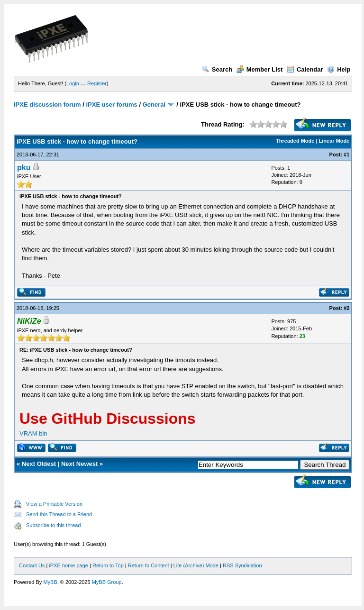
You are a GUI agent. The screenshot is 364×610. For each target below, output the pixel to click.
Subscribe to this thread (54, 525)
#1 (346, 155)
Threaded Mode (295, 141)
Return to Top (108, 565)
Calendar (305, 69)
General (154, 105)
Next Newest (79, 464)
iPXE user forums (111, 105)
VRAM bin (33, 433)
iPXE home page (68, 565)
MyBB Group (107, 582)
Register (97, 83)
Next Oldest (39, 464)
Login (73, 83)
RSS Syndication (242, 565)
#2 (346, 308)
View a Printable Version (54, 504)
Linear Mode (334, 141)
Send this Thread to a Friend (59, 514)
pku (24, 168)
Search (217, 69)
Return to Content (149, 565)
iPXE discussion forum (47, 105)
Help (339, 69)
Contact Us (32, 565)
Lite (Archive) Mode (196, 565)
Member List (260, 69)
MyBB (50, 582)
